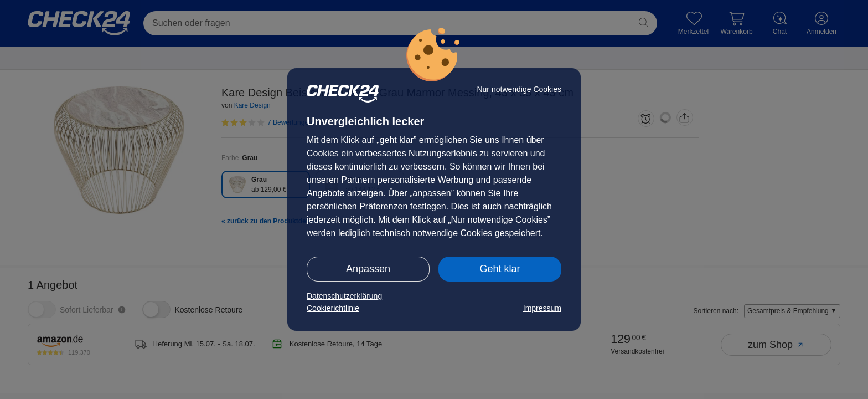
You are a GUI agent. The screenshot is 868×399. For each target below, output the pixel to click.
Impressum (542, 308)
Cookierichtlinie (333, 308)
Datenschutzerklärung (344, 296)
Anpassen (368, 269)
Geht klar (500, 269)
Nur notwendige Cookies (519, 89)
